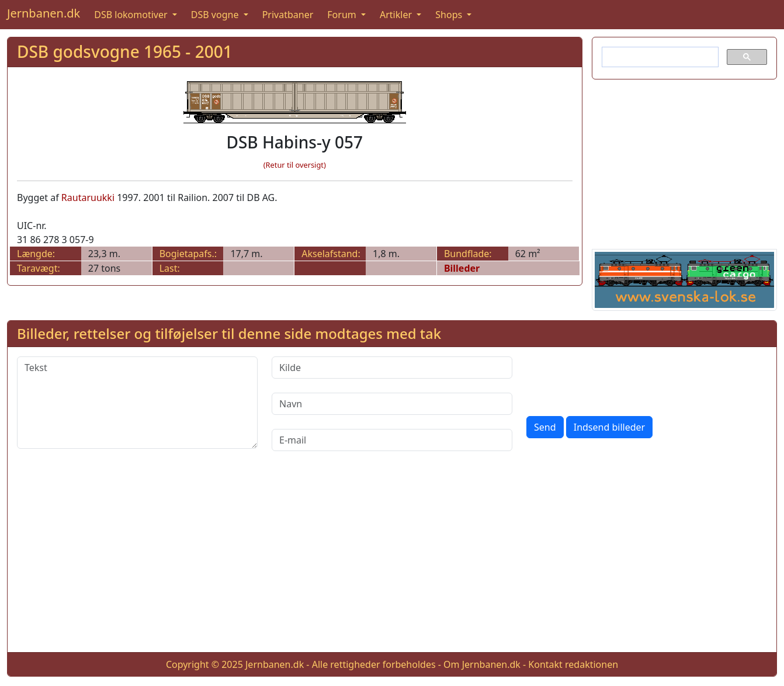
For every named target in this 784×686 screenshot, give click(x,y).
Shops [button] (450, 15)
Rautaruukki (88, 198)
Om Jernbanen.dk (482, 664)
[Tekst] (137, 403)
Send (545, 427)
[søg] (659, 57)
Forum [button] (343, 15)
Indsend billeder (609, 427)
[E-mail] (392, 440)
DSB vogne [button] (216, 15)
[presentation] (615, 379)
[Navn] (392, 404)
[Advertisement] (685, 162)
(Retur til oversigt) (295, 165)
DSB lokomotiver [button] (132, 15)
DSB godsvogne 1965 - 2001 (125, 51)
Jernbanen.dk (44, 13)
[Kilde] (392, 368)
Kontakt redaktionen (573, 664)
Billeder (462, 268)
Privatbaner (288, 15)
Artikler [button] (397, 15)
